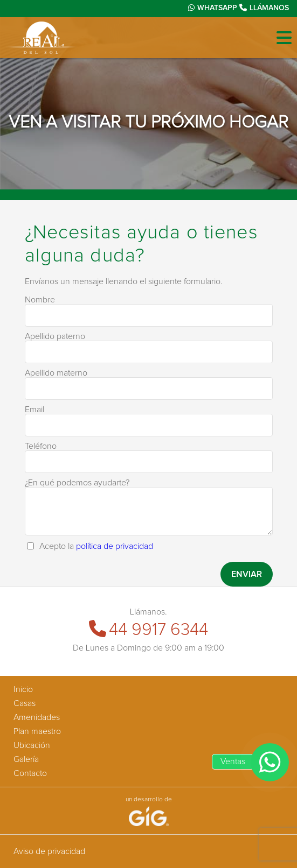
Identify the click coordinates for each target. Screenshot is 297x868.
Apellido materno (56, 373)
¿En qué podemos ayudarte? (77, 483)
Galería (26, 759)
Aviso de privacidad (49, 851)
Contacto (30, 773)
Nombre (40, 300)
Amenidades (37, 717)
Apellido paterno (55, 336)
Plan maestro (37, 731)
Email (34, 410)
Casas (25, 703)
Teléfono (41, 446)
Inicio (23, 689)
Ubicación (32, 745)
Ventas (233, 761)
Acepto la (96, 546)
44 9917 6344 (148, 630)
